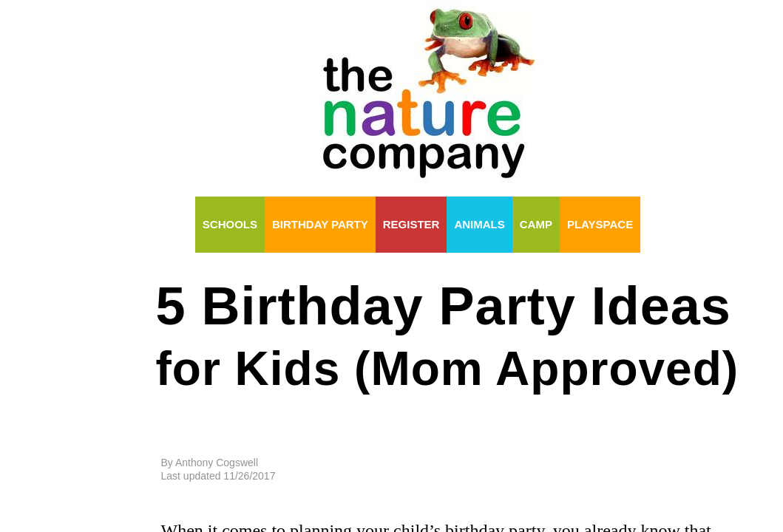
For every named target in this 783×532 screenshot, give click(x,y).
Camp (536, 224)
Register (411, 224)
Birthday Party (320, 224)
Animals (479, 224)
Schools (230, 224)
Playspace (600, 224)
